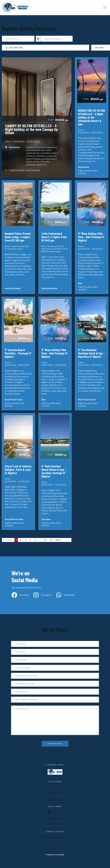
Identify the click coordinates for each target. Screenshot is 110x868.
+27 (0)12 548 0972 (55, 843)
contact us (55, 799)
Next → (59, 540)
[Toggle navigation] (105, 8)
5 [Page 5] (35, 540)
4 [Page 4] (30, 540)
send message (55, 744)
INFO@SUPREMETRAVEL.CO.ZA (55, 837)
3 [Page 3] (25, 540)
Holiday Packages (55, 793)
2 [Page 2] (21, 540)
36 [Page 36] (51, 540)
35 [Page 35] (45, 540)
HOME (55, 787)
